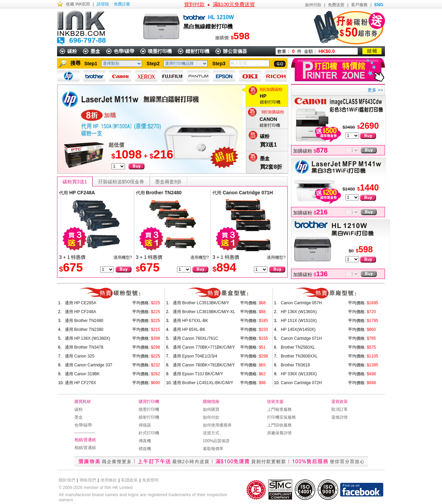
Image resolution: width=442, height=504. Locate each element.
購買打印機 (149, 402)
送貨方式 (211, 433)
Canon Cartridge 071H (248, 193)
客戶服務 (359, 5)
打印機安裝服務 (281, 417)
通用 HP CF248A (80, 312)
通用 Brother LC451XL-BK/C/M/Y (203, 383)
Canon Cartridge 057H (301, 303)
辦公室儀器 (235, 51)
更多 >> (375, 90)
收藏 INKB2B (78, 4)
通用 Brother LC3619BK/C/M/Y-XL (204, 312)
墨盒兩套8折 (168, 182)
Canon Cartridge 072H (301, 383)
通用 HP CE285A (81, 303)
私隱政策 (129, 480)
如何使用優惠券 (217, 425)
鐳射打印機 (197, 51)
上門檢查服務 (279, 409)
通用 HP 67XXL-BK (190, 321)
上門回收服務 (279, 425)
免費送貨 (336, 5)
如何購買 (211, 409)
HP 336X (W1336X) (299, 374)
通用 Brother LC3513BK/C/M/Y (201, 303)
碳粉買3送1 (75, 182)
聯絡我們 (88, 480)
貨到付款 (194, 4)
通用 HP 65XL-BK (189, 330)
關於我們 (67, 480)
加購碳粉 (310, 151)
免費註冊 (122, 4)
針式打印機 (149, 433)
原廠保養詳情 (279, 433)
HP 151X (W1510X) (299, 321)
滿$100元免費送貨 (234, 4)
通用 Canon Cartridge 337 (89, 365)
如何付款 (313, 5)
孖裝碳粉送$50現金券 (121, 182)
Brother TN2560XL (298, 347)
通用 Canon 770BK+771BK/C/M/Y (204, 347)
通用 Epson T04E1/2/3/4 (195, 356)
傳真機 (145, 441)
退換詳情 (340, 417)
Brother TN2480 (164, 193)
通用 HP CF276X (80, 383)
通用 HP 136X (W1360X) (88, 338)
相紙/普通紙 (85, 440)
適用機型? (123, 257)
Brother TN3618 (295, 365)
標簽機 (145, 449)
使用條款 (109, 480)
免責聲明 (150, 480)
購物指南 (211, 402)
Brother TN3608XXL (299, 356)
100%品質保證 (216, 441)
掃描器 (145, 425)
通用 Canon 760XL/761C (196, 338)
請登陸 (103, 4)
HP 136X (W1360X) (299, 312)
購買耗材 (83, 402)
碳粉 (72, 51)
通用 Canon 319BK (82, 374)
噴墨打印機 (160, 51)
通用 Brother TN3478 (84, 347)
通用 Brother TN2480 (84, 321)
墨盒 (95, 51)
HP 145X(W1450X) (298, 330)
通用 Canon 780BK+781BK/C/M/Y (204, 365)
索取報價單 (213, 449)
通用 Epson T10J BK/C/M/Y (198, 374)
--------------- (85, 433)
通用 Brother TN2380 (84, 330)
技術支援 (275, 402)
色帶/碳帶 (124, 51)
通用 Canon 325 (80, 356)
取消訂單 (340, 409)
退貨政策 (340, 402)
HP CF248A (82, 193)
